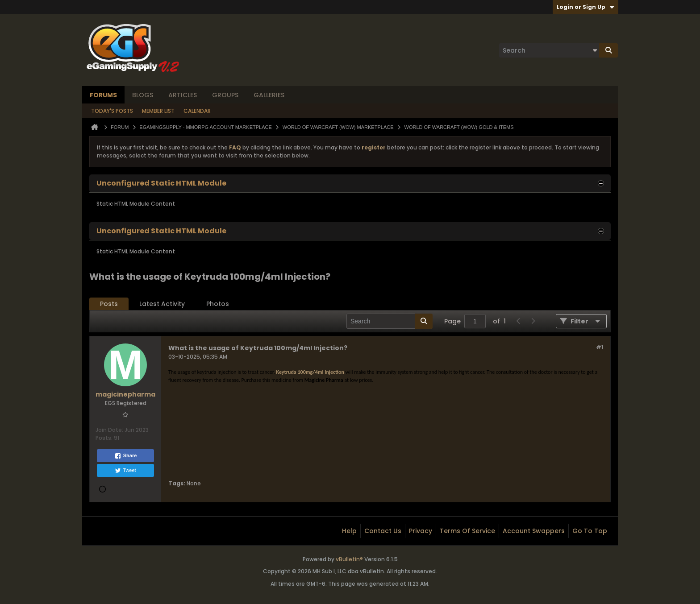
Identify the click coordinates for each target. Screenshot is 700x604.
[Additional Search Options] (595, 50)
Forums (103, 95)
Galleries (269, 95)
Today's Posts (112, 111)
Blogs (143, 95)
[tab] (109, 304)
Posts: (104, 438)
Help (349, 531)
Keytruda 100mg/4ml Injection (310, 372)
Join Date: (109, 430)
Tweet (125, 471)
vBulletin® (349, 559)
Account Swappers (534, 531)
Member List (158, 111)
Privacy (421, 531)
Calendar (197, 111)
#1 (600, 347)
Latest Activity (162, 304)
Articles (183, 95)
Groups (225, 95)
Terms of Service (467, 531)
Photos (218, 304)
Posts (109, 304)
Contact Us (383, 531)
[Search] (549, 50)
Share (126, 456)
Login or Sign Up (585, 7)
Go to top (590, 531)
